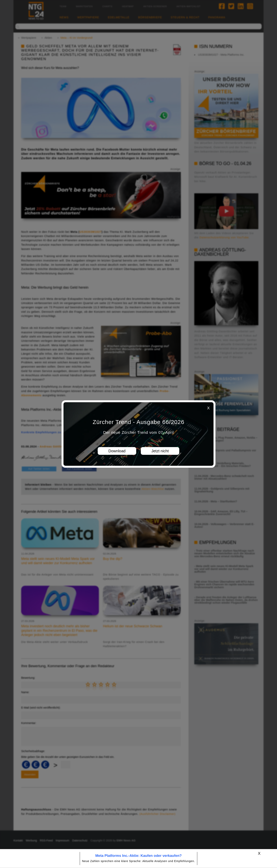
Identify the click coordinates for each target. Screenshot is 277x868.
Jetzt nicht (160, 451)
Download (117, 451)
